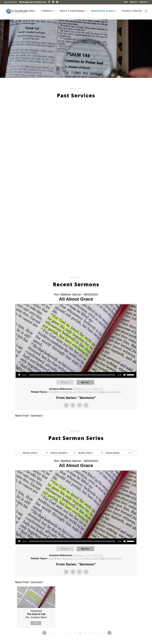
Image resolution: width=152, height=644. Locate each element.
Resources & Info (103, 11)
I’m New (29, 11)
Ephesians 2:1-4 (82, 389)
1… (50, 633)
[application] (76, 375)
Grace (51, 392)
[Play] (19, 375)
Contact (143, 2)
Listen (87, 382)
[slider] (72, 375)
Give (126, 2)
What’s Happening (72, 11)
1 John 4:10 (97, 389)
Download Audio (113, 392)
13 (100, 633)
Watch (133, 2)
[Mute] (125, 375)
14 (105, 633)
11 (90, 633)
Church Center (131, 11)
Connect (47, 11)
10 (85, 633)
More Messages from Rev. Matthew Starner (78, 392)
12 (95, 633)
